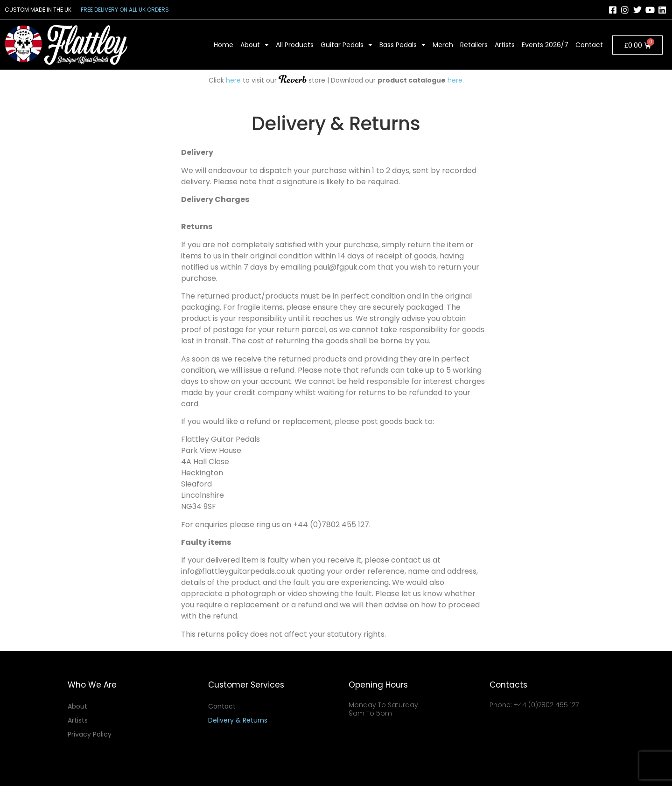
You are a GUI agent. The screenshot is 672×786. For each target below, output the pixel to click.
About (255, 45)
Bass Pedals (402, 45)
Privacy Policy (90, 734)
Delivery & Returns (238, 720)
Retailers (474, 45)
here (233, 80)
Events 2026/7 (545, 45)
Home (224, 45)
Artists (505, 45)
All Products (295, 45)
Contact (589, 45)
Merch (443, 45)
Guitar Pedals (346, 45)
